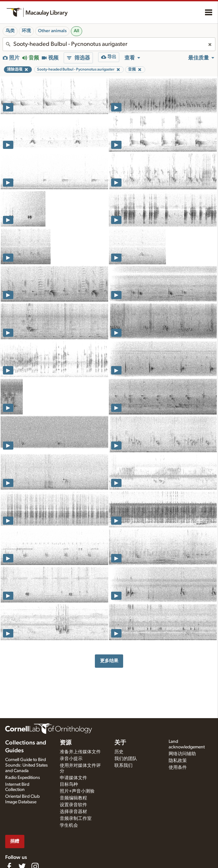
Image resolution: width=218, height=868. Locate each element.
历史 (119, 752)
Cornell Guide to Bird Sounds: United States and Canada (26, 765)
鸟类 (10, 31)
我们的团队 (126, 759)
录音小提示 (71, 759)
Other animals (52, 31)
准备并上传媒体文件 (80, 752)
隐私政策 (178, 761)
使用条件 (178, 768)
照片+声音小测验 (77, 791)
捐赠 (15, 841)
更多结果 (109, 661)
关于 (120, 743)
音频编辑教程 (73, 798)
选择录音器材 (73, 812)
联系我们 (123, 766)
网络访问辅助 (182, 754)
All (77, 31)
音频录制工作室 (76, 819)
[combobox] (109, 44)
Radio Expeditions (23, 778)
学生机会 (69, 825)
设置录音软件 (73, 805)
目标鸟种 (69, 784)
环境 (26, 31)
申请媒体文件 (73, 778)
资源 (66, 743)
